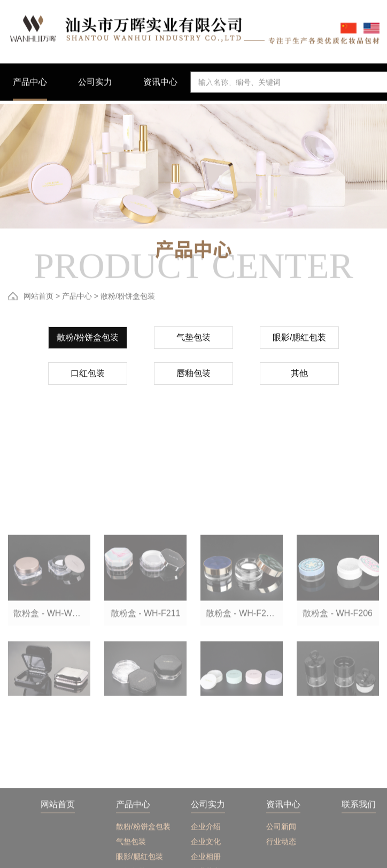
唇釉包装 (193, 379)
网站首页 (38, 298)
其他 (299, 379)
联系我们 (359, 853)
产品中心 (77, 298)
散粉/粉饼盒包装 (88, 343)
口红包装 (88, 379)
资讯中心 (283, 853)
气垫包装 (193, 343)
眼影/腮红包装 (299, 343)
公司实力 (208, 853)
